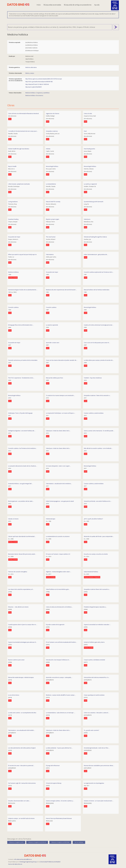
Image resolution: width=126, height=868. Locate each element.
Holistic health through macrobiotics (19, 149)
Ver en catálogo (79, 842)
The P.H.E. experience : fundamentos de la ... (21, 378)
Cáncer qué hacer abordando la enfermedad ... (22, 536)
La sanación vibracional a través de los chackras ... (23, 466)
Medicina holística (13, 272)
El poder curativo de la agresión (55, 625)
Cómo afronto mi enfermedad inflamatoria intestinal (23, 113)
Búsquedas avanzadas (52, 5)
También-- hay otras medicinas (93, 378)
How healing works (89, 149)
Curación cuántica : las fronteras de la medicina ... (23, 448)
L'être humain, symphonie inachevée (19, 184)
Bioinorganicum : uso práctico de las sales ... (21, 501)
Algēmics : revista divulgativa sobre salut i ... (59, 572)
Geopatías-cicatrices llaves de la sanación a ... (97, 589)
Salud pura (87, 219)
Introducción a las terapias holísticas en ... (58, 660)
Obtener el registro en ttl (16, 842)
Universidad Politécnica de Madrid (50, 862)
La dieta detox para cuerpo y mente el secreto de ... (99, 360)
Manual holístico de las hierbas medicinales (97, 290)
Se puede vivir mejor (14, 237)
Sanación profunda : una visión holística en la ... (98, 501)
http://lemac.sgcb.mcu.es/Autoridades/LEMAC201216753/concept (44, 79)
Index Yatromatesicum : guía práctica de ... (96, 254)
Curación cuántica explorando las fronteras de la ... (99, 272)
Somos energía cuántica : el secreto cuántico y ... (60, 801)
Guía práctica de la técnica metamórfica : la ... (97, 677)
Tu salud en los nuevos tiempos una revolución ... (60, 395)
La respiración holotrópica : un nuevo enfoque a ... (61, 413)
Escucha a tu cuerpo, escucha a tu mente (96, 554)
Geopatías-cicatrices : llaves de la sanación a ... (97, 395)
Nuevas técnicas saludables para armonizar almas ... (99, 765)
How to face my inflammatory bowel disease (59, 818)
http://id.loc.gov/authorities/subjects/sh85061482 (39, 82)
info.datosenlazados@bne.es (23, 859)
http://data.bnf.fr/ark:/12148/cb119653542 (37, 84)
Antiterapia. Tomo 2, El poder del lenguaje (20, 413)
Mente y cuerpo (30, 73)
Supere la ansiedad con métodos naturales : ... (97, 625)
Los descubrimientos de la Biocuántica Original (22, 748)
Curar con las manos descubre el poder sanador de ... (62, 360)
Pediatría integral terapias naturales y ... (95, 607)
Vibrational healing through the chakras (95, 237)
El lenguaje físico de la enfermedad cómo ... (21, 325)
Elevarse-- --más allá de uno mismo (18, 607)
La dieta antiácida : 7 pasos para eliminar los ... (59, 748)
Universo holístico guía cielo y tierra (94, 642)
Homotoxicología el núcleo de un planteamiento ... (23, 290)
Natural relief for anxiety (53, 202)
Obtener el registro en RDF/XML (60, 842)
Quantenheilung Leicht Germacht (94, 202)
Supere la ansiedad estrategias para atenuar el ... (23, 642)
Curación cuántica (13, 307)
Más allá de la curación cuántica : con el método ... (98, 448)
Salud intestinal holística (91, 572)
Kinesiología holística (52, 166)
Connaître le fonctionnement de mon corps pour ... (23, 131)
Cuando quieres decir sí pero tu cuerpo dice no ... (23, 625)
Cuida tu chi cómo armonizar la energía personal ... (99, 325)
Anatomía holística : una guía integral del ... (20, 484)
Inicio (39, 5)
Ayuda (97, 5)
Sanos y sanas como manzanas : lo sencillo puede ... (99, 431)
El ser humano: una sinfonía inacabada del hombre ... (61, 642)
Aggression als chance (53, 113)
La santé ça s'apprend (90, 184)
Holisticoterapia (51, 519)
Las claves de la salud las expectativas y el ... (21, 589)
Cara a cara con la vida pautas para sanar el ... (97, 343)
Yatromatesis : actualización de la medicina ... (59, 484)
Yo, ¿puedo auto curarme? (91, 730)
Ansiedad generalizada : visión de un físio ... (97, 748)
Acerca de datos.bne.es (15, 864)
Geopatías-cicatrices (52, 131)
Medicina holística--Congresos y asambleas (37, 93)
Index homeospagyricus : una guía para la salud (60, 501)
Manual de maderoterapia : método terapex (21, 677)
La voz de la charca (14, 695)
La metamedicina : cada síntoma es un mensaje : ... (61, 713)
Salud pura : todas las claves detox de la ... (58, 431)
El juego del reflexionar (53, 765)
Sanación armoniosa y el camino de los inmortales (23, 360)
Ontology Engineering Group (28, 862)
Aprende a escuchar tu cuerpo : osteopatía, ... (59, 677)
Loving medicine (13, 202)
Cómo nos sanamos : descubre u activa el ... (97, 713)
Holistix (48, 149)
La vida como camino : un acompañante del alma (22, 713)
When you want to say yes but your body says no (22, 254)
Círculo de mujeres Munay (54, 783)
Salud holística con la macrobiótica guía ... (58, 589)
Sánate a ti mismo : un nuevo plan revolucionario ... (99, 801)
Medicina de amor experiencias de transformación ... (61, 290)
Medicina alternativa (31, 67)
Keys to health (12, 166)
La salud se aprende (52, 325)
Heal (85, 131)
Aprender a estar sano (53, 343)
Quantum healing (13, 219)
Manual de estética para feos (55, 378)
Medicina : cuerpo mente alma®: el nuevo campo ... (61, 695)
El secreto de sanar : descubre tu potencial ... (21, 765)
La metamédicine (51, 184)
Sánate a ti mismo (13, 519)
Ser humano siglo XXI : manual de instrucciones (22, 783)
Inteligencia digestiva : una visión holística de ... (22, 431)
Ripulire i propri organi (53, 219)
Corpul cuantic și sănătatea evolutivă (94, 660)
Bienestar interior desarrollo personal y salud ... (22, 554)
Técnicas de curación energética (18, 572)
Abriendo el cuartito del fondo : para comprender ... (99, 536)
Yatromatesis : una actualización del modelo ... (22, 730)
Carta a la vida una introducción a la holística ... (59, 607)
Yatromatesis (50, 254)
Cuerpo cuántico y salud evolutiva (94, 413)
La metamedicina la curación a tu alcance (58, 536)
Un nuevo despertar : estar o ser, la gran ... (58, 466)
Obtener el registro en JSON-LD (37, 842)
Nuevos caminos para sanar (16, 660)
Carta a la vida (88, 113)
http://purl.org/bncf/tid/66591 (34, 87)
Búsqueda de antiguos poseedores (78, 5)
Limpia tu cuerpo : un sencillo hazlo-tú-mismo (21, 818)
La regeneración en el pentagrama (94, 783)
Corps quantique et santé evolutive (94, 695)
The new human (51, 237)
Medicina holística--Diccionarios (34, 96)
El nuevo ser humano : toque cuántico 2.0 (58, 554)
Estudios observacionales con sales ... (19, 801)
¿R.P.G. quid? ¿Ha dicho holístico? (93, 519)
